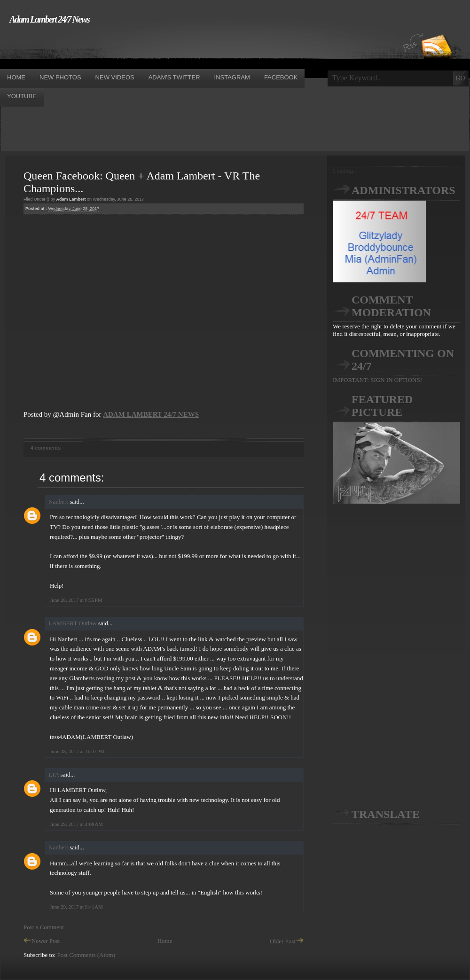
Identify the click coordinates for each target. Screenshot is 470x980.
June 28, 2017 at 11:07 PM (77, 751)
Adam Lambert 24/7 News (49, 19)
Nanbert (58, 502)
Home (165, 941)
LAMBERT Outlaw (73, 623)
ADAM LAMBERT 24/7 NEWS (151, 414)
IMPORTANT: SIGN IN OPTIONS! (377, 380)
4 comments (46, 448)
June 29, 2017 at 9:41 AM (76, 907)
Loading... (345, 171)
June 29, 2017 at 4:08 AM (76, 824)
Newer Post (42, 941)
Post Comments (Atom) (86, 955)
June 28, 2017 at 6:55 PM (76, 600)
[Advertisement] (171, 46)
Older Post (287, 941)
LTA (54, 774)
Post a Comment (44, 927)
